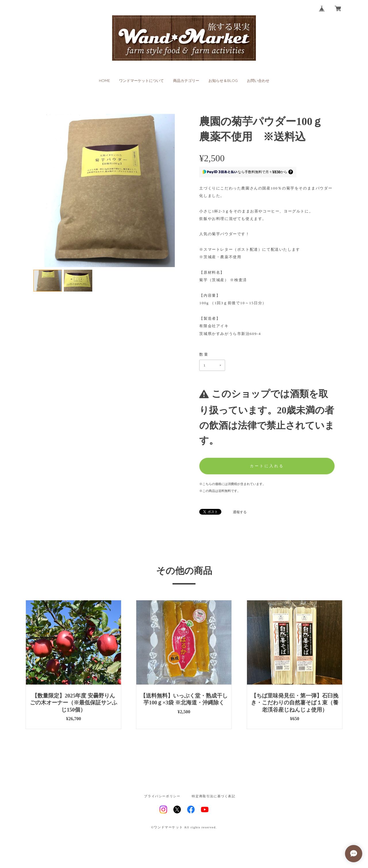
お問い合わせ (258, 81)
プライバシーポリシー (162, 796)
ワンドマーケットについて (141, 81)
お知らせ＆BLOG (223, 81)
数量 (204, 354)
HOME (104, 81)
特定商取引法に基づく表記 (213, 796)
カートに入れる (267, 466)
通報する (240, 512)
